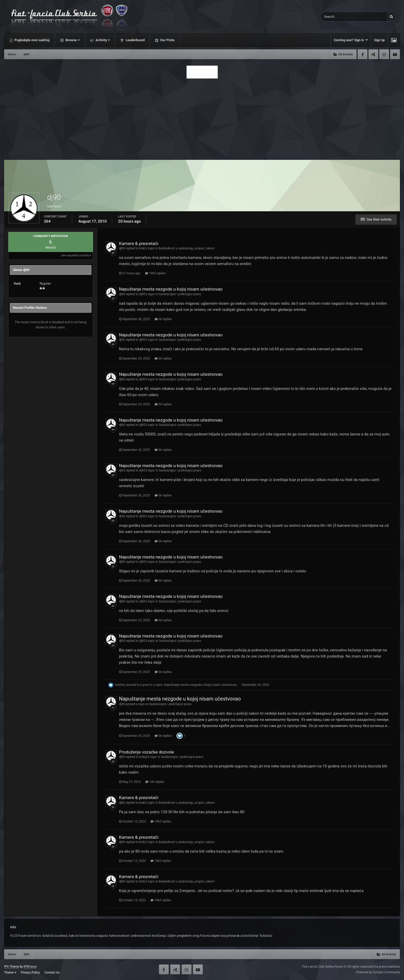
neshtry (120, 685)
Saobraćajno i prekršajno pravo (180, 294)
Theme (10, 973)
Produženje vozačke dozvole (146, 752)
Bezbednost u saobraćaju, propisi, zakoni (187, 248)
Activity (102, 40)
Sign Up (380, 40)
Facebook (363, 54)
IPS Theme (12, 967)
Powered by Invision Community (378, 972)
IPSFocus (30, 967)
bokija (143, 757)
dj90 (122, 248)
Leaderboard (135, 40)
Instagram (384, 54)
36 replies (163, 319)
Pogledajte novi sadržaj (32, 40)
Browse (72, 40)
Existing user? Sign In (351, 40)
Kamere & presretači (139, 243)
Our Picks (167, 40)
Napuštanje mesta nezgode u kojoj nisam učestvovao (171, 289)
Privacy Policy (30, 973)
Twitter (373, 54)
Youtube (395, 54)
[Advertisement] (202, 118)
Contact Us (52, 973)
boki (142, 248)
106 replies (155, 782)
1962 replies (155, 273)
